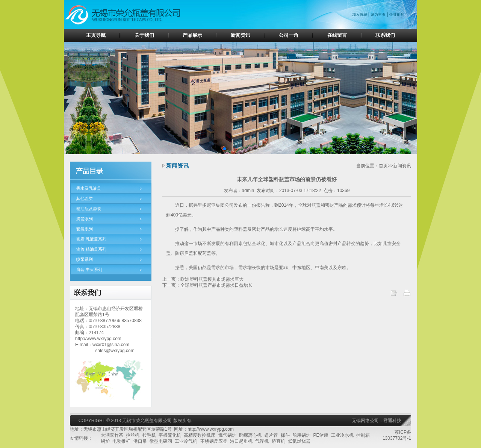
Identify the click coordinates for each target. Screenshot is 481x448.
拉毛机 (149, 435)
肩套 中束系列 (89, 269)
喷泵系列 (85, 259)
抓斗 (285, 435)
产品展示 (192, 35)
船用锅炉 (301, 435)
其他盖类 (85, 198)
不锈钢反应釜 (214, 441)
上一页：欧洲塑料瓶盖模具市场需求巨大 (203, 279)
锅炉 (105, 441)
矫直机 (278, 441)
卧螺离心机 (250, 435)
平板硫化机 (170, 435)
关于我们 (144, 35)
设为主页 (378, 14)
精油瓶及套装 (89, 209)
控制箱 (363, 435)
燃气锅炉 (227, 435)
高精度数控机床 (200, 435)
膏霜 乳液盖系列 (91, 239)
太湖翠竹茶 (112, 435)
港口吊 (140, 441)
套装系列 (85, 229)
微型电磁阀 (161, 441)
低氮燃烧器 (299, 441)
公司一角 (289, 35)
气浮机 (262, 441)
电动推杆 (121, 441)
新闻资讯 (240, 35)
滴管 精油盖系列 (91, 249)
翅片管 (271, 435)
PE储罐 (321, 435)
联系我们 (385, 35)
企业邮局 (397, 14)
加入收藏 (360, 14)
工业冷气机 (186, 441)
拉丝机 (133, 435)
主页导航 (96, 35)
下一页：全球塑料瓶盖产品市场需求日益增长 (207, 285)
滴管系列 (85, 219)
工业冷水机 (342, 435)
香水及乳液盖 (89, 188)
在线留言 (337, 35)
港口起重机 (241, 441)
